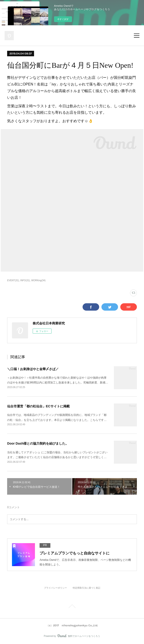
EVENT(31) (13, 280)
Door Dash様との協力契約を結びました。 (38, 443)
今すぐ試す (63, 19)
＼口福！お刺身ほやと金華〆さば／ (33, 369)
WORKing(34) (38, 280)
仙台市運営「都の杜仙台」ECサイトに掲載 (38, 406)
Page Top (72, 607)
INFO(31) (25, 280)
